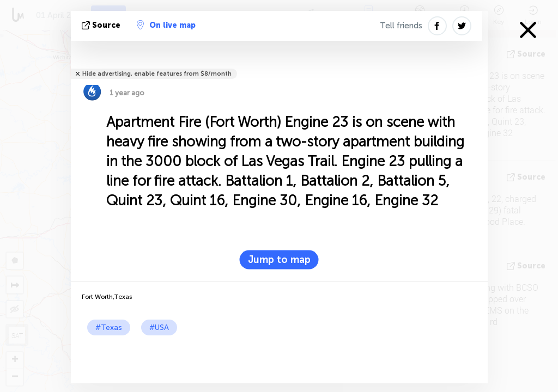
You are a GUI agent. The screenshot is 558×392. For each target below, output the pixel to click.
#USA (159, 327)
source (102, 25)
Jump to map (279, 260)
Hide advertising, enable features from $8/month (157, 74)
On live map (166, 25)
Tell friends (401, 26)
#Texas (109, 327)
